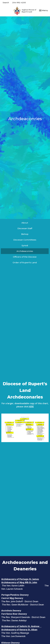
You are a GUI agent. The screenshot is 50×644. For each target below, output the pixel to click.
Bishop (25, 234)
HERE (31, 407)
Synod (25, 245)
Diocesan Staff (25, 228)
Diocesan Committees (25, 240)
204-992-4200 (19, 3)
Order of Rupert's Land (25, 263)
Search (6, 3)
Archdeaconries (25, 251)
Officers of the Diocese (25, 257)
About (25, 223)
